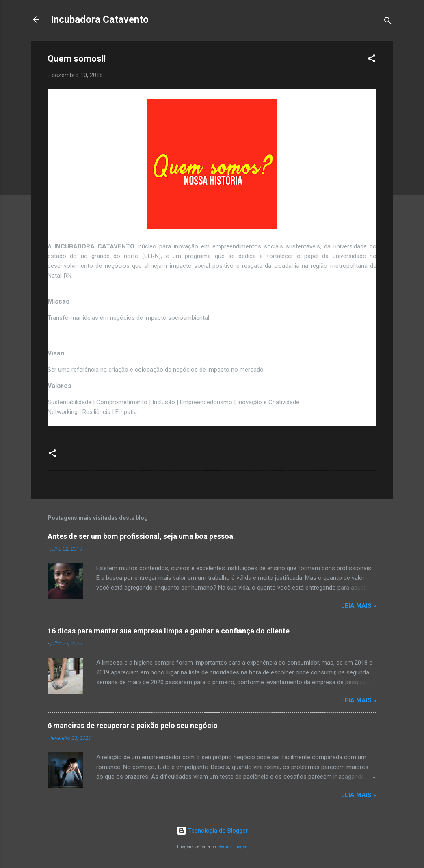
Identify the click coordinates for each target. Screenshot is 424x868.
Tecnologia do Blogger (212, 831)
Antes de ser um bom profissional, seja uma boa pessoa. (141, 536)
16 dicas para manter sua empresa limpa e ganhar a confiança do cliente (169, 631)
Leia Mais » (359, 606)
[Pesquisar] (388, 22)
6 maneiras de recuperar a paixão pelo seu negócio (133, 725)
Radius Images (233, 847)
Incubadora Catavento (100, 19)
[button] (372, 60)
